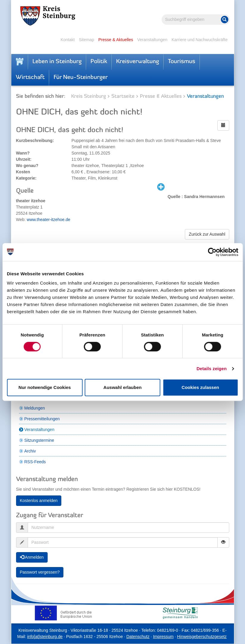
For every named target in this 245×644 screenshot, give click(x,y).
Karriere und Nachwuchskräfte (199, 40)
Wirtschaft (30, 78)
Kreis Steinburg (89, 96)
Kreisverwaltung (138, 62)
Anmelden (32, 557)
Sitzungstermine (39, 440)
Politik (99, 62)
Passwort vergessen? (40, 572)
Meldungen (35, 408)
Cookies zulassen (200, 387)
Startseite (123, 96)
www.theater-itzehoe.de (49, 220)
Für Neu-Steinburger (81, 78)
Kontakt (67, 40)
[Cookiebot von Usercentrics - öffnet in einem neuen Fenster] (212, 252)
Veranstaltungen (152, 40)
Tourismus (182, 62)
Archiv (30, 451)
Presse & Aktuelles (116, 40)
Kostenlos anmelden (39, 501)
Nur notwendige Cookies (45, 387)
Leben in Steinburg (57, 62)
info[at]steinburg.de (45, 637)
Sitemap (86, 40)
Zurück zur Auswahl (207, 234)
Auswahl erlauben (122, 387)
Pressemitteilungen (42, 419)
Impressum (163, 637)
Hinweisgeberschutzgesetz (202, 637)
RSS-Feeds (35, 462)
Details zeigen (212, 369)
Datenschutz (138, 637)
